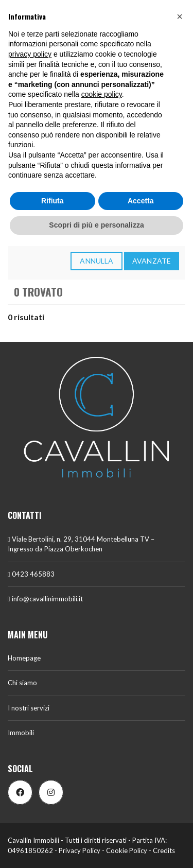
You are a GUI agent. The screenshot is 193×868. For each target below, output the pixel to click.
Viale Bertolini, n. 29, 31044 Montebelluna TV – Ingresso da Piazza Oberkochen (81, 544)
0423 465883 (31, 574)
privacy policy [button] (30, 54)
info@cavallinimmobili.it (45, 599)
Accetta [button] (141, 201)
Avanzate (152, 261)
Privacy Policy (80, 850)
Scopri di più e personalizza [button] (96, 225)
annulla (97, 261)
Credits (164, 850)
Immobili (21, 733)
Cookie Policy (127, 850)
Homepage (24, 658)
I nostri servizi (29, 708)
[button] (180, 16)
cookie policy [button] (102, 94)
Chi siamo (22, 683)
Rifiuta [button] (52, 201)
